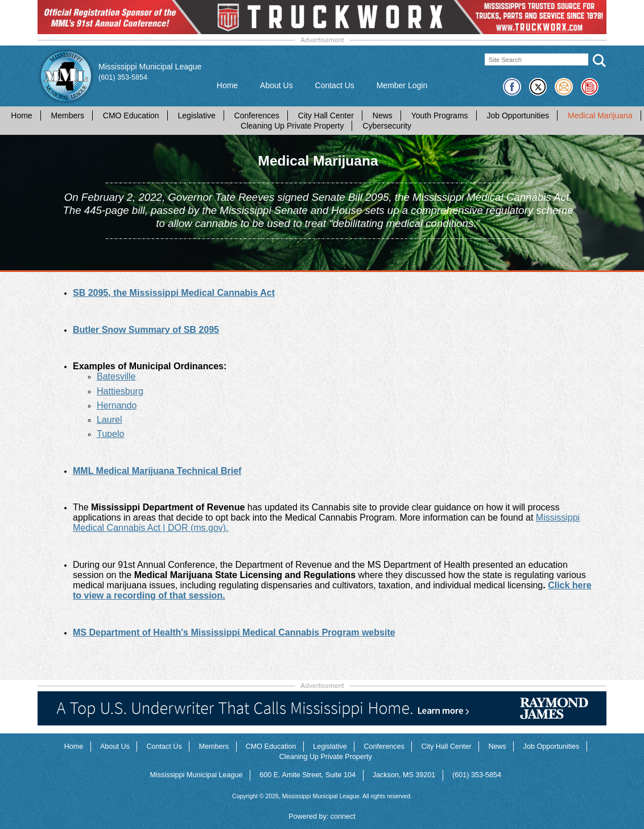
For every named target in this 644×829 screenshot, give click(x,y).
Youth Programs (440, 116)
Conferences (257, 116)
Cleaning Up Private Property (292, 126)
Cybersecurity (387, 126)
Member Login (402, 85)
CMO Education (131, 116)
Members (68, 116)
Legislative (197, 116)
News (383, 116)
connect (343, 816)
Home (227, 85)
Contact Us (335, 85)
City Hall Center (326, 116)
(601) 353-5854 (123, 77)
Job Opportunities (518, 116)
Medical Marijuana (600, 116)
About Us (276, 85)
